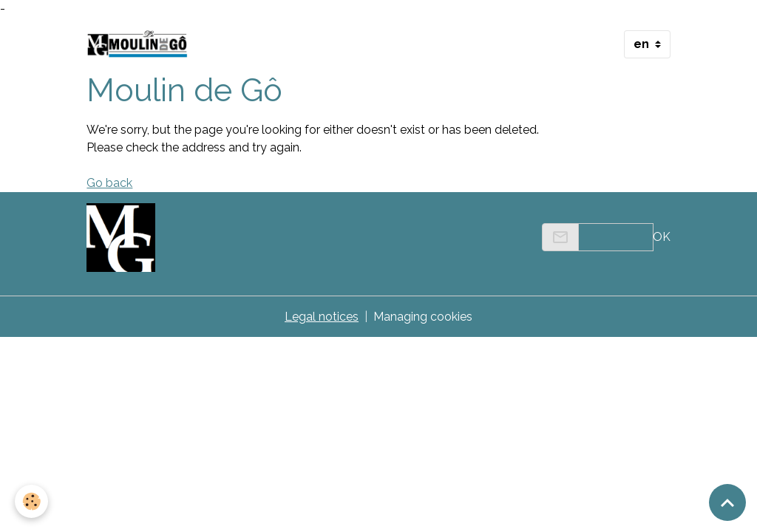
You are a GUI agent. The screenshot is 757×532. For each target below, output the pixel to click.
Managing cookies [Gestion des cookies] (423, 317)
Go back (109, 183)
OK (662, 237)
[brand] (140, 44)
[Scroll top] (727, 502)
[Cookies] (31, 501)
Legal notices (322, 317)
